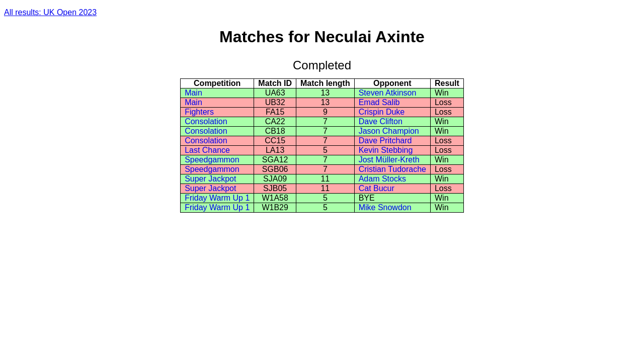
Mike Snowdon (385, 207)
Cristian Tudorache (392, 169)
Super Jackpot (210, 179)
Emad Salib (379, 102)
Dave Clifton (381, 121)
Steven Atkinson (388, 93)
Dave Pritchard (385, 141)
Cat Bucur (377, 188)
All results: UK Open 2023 (50, 12)
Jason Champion (389, 131)
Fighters (199, 112)
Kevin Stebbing (386, 150)
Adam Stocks (382, 179)
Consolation (206, 121)
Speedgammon (212, 160)
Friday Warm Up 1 (217, 198)
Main (193, 93)
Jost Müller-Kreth (389, 160)
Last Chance (207, 150)
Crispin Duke (382, 112)
